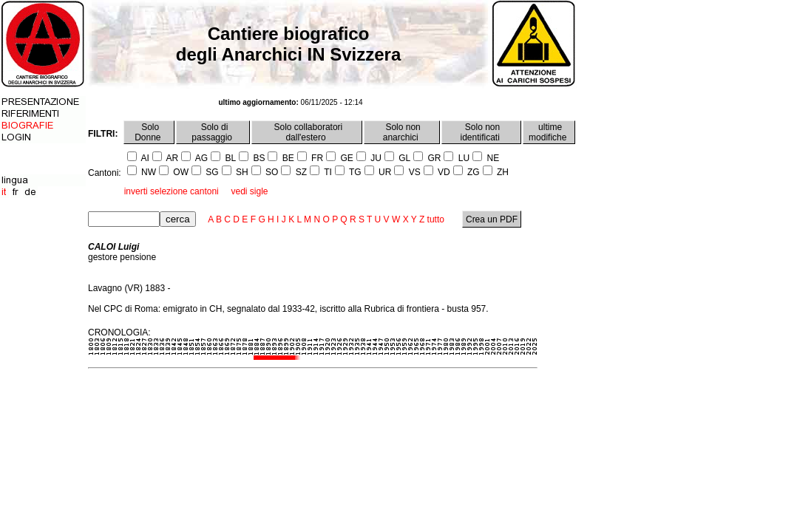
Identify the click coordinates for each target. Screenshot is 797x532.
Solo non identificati (482, 132)
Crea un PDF (492, 219)
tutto (436, 219)
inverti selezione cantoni (172, 191)
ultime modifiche (549, 132)
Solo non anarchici (402, 132)
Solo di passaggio (213, 132)
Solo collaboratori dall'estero (307, 132)
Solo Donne (149, 132)
